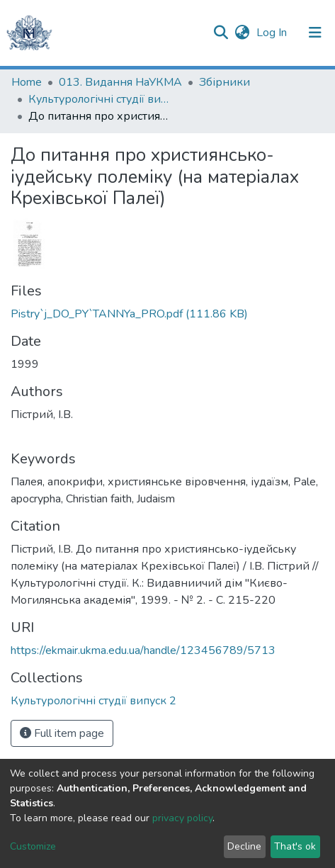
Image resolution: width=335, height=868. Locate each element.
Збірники (225, 82)
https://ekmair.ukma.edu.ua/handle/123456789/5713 (143, 650)
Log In (273, 33)
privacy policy (182, 818)
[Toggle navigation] (315, 33)
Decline (244, 846)
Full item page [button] (62, 733)
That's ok (295, 846)
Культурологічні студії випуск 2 (99, 99)
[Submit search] (221, 33)
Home (27, 82)
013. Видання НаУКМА (120, 82)
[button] (242, 33)
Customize (33, 846)
